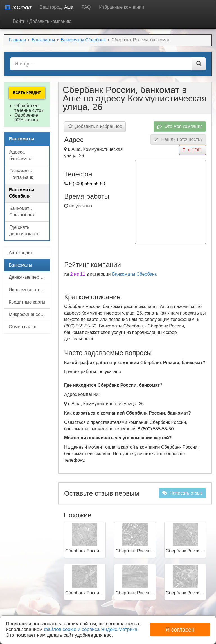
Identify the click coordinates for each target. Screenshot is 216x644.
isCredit (18, 7)
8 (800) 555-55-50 (87, 184)
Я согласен (180, 630)
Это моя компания (180, 127)
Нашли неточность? (178, 140)
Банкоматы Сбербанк (134, 273)
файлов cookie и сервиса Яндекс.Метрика (91, 629)
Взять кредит (27, 93)
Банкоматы (20, 265)
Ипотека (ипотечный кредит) (29, 290)
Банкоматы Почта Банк (21, 174)
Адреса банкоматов (22, 155)
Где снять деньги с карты (25, 231)
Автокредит (21, 253)
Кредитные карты (27, 302)
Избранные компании (121, 7)
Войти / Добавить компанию (42, 21)
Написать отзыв (182, 492)
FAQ (86, 7)
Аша (69, 7)
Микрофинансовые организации (29, 314)
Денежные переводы (29, 277)
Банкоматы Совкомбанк (22, 212)
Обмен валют (23, 327)
